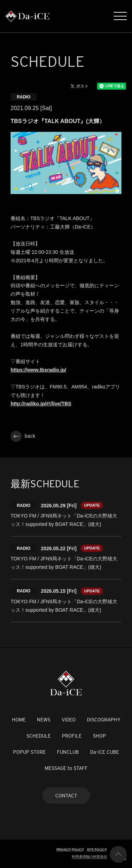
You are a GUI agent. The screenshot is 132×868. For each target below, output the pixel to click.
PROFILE (72, 736)
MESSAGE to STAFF (66, 768)
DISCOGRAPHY (104, 720)
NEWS (44, 720)
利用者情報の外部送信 (89, 857)
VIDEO (69, 720)
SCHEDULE (39, 736)
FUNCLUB (68, 752)
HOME (19, 720)
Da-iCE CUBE (105, 752)
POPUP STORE (29, 752)
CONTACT (66, 796)
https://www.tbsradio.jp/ (38, 370)
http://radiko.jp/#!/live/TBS (41, 404)
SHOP (99, 736)
